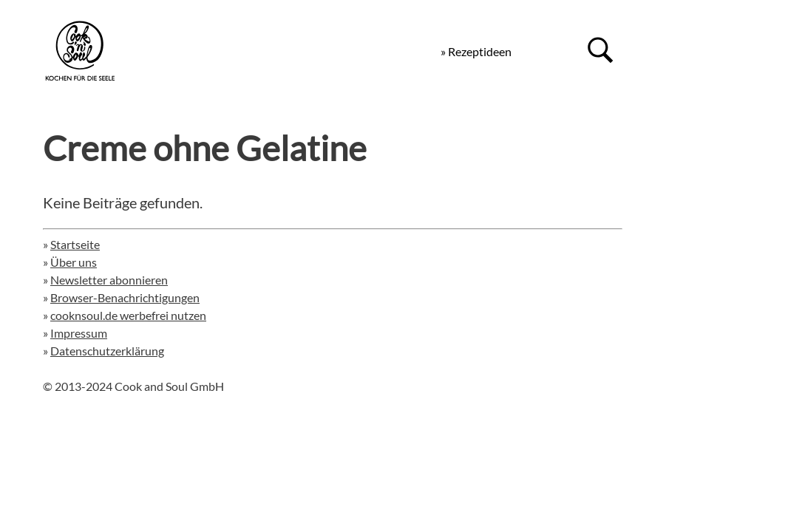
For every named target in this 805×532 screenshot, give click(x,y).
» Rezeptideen (476, 51)
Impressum (79, 333)
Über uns (74, 262)
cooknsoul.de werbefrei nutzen (128, 315)
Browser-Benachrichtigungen (125, 297)
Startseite (75, 244)
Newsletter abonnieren (109, 280)
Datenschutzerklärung (107, 351)
